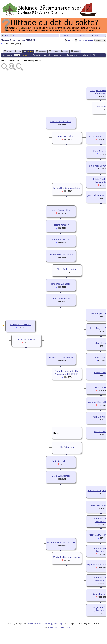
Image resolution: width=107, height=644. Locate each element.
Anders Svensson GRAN (61, 254)
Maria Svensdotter (61, 210)
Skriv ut (70, 40)
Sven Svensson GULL (61, 121)
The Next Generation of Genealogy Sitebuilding (45, 623)
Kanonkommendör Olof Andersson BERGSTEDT (67, 372)
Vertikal (47, 55)
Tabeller (85, 55)
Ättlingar (28, 51)
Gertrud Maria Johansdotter (67, 188)
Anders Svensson (61, 239)
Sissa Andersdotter (67, 269)
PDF (94, 55)
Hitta (66, 35)
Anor (18, 51)
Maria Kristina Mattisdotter (67, 557)
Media (82, 35)
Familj (64, 51)
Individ (8, 51)
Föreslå (75, 51)
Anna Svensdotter (61, 299)
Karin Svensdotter (67, 136)
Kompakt (36, 55)
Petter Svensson (61, 225)
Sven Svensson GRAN (20, 324)
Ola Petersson (67, 447)
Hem (7, 35)
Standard (25, 55)
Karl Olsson (101, 358)
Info (96, 35)
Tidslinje (53, 51)
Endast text (58, 55)
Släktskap (41, 51)
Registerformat (72, 55)
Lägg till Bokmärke (85, 40)
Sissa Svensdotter (26, 339)
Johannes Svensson (61, 284)
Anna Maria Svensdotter (61, 358)
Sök (14, 35)
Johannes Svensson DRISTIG (61, 542)
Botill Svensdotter (61, 461)
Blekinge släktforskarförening (59, 627)
